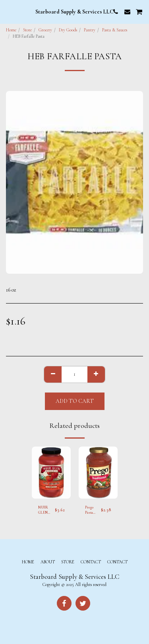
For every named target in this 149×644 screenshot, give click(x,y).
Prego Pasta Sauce (89, 511)
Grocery (45, 30)
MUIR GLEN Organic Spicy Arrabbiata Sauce (46, 511)
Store (27, 30)
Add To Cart (75, 401)
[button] (9, 12)
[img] (51, 473)
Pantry (90, 30)
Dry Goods (68, 30)
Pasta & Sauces (115, 30)
